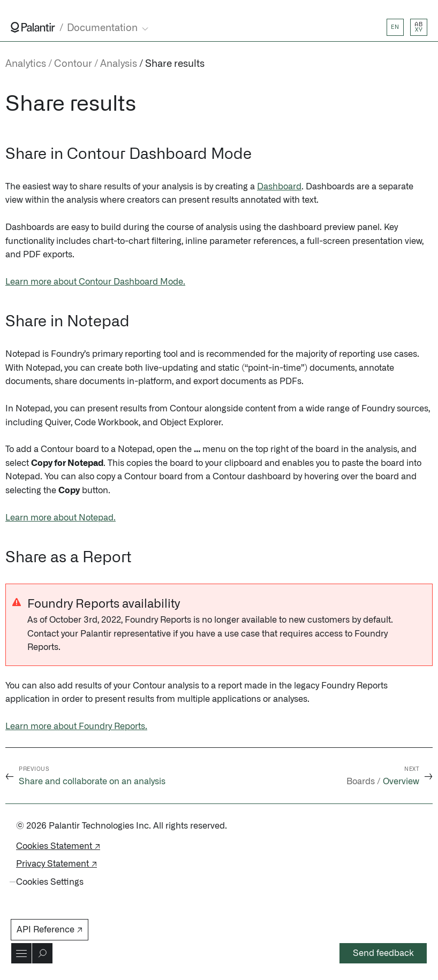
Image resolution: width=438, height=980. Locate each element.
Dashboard (279, 187)
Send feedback (383, 953)
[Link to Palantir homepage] (33, 27)
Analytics (26, 64)
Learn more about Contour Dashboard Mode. (95, 282)
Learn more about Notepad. (61, 518)
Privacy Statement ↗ (56, 864)
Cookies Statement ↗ (58, 846)
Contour (73, 64)
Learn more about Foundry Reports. (76, 726)
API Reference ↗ (50, 930)
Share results (175, 64)
